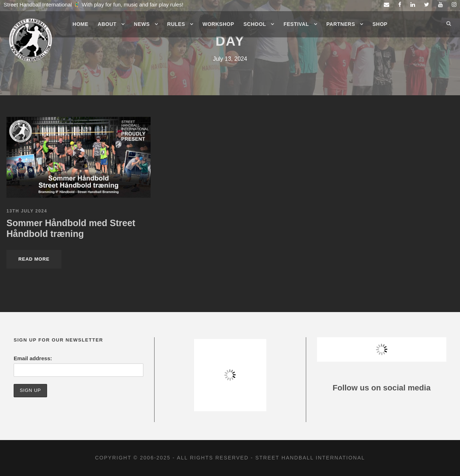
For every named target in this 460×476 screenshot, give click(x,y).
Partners (341, 24)
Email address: (33, 358)
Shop (380, 24)
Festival (296, 24)
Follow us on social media (382, 388)
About (107, 24)
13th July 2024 (27, 211)
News (142, 24)
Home (80, 24)
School (255, 24)
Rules (176, 24)
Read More (34, 259)
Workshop (218, 24)
